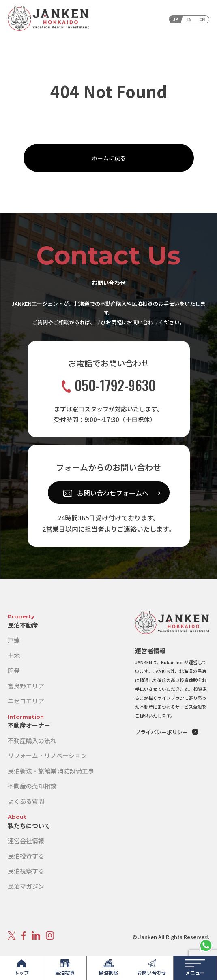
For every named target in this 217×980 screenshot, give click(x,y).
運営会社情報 (26, 840)
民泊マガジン (26, 886)
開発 (14, 670)
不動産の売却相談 (32, 786)
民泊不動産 (23, 625)
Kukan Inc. (172, 662)
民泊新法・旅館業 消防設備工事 (51, 771)
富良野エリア (26, 686)
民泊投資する (26, 856)
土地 (14, 655)
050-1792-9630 (109, 385)
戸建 (14, 640)
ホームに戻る (109, 158)
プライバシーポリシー (161, 732)
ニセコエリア (26, 701)
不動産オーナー (29, 725)
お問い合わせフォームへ (113, 493)
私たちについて (29, 826)
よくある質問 (26, 801)
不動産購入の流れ (32, 740)
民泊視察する (26, 871)
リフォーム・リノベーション (47, 755)
